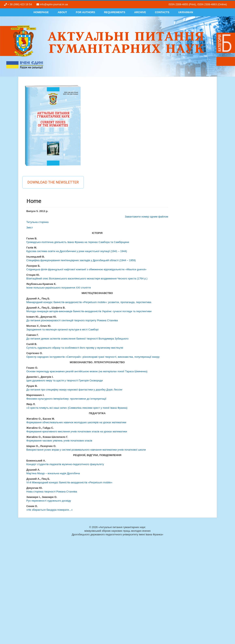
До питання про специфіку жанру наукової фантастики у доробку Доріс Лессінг (74, 390)
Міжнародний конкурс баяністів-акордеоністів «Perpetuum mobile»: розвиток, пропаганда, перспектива (89, 302)
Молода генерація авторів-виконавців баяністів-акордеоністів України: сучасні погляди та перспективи (89, 311)
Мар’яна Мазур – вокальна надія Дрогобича (53, 473)
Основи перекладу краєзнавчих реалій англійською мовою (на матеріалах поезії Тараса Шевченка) (87, 371)
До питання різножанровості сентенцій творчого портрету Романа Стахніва (72, 320)
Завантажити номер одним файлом (146, 217)
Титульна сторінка (37, 222)
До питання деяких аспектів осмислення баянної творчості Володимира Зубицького (77, 339)
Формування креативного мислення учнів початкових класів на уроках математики (77, 431)
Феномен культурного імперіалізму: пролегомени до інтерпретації (66, 399)
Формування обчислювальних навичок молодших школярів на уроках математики (76, 422)
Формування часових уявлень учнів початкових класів (59, 441)
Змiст (30, 228)
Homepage (41, 12)
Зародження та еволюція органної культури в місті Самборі (62, 329)
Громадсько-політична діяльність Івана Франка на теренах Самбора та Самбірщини (78, 242)
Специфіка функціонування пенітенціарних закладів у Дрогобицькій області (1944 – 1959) (81, 260)
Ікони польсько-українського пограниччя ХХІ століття (59, 288)
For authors (86, 12)
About (62, 12)
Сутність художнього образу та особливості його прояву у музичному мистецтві (75, 348)
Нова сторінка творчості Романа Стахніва (52, 492)
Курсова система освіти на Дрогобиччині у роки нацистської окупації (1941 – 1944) (77, 251)
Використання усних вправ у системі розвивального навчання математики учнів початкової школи (86, 450)
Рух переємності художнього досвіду (49, 501)
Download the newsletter (53, 182)
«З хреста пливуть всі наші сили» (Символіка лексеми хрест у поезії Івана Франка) (77, 408)
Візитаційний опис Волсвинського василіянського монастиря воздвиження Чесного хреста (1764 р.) (87, 279)
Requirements (115, 12)
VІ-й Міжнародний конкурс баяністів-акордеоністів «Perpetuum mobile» (69, 482)
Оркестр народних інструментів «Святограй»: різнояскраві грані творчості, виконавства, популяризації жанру (93, 357)
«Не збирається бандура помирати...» (49, 510)
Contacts (162, 12)
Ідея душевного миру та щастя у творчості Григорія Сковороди (65, 380)
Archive (140, 12)
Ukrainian (186, 12)
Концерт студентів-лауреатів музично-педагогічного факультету (65, 464)
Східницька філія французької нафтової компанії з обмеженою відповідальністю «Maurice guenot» (86, 269)
